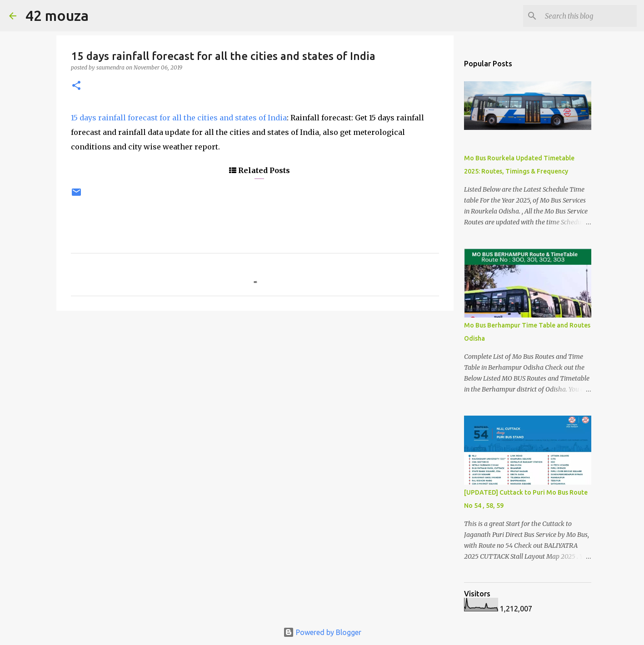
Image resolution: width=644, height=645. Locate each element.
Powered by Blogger (322, 632)
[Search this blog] (589, 16)
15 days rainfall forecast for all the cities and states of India (179, 118)
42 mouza (57, 15)
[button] (76, 86)
